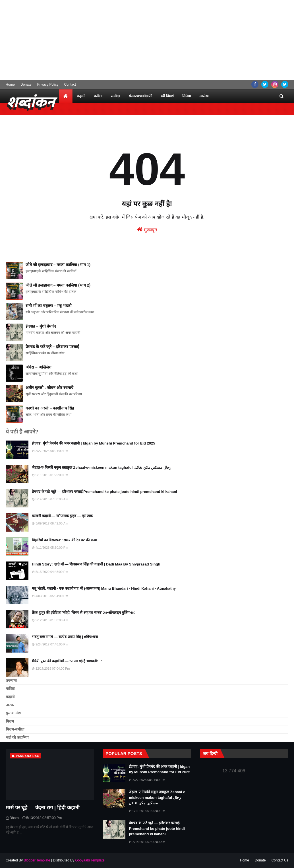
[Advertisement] (147, 40)
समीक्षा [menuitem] (115, 96)
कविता (10, 689)
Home (10, 85)
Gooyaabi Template (90, 860)
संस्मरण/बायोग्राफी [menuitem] (140, 96)
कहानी (10, 697)
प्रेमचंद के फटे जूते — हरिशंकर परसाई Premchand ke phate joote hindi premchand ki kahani (104, 492)
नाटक (10, 705)
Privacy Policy (48, 85)
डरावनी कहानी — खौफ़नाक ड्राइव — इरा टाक (62, 516)
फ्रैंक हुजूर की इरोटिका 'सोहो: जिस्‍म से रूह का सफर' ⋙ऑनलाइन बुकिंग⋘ (83, 613)
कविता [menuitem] (98, 96)
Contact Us (280, 860)
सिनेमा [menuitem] (187, 96)
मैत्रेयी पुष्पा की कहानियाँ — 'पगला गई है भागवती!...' (67, 661)
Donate (26, 85)
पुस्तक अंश (13, 713)
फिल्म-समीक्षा (15, 729)
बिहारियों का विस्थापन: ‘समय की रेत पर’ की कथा (64, 540)
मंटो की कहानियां (17, 738)
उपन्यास (11, 681)
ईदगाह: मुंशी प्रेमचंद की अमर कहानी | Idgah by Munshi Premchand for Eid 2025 (94, 443)
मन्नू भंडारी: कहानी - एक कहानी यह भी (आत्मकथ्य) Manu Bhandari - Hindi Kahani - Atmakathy (104, 588)
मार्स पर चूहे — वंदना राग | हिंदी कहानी (43, 808)
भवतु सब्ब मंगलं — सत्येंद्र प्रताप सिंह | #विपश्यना (65, 637)
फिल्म (10, 721)
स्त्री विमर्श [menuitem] (167, 96)
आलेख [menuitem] (204, 96)
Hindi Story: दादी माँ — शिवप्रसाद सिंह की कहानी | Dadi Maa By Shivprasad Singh (96, 564)
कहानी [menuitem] (81, 96)
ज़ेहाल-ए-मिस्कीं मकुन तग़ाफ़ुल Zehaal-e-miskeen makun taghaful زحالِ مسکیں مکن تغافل (102, 467)
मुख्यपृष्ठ (147, 229)
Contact (70, 85)
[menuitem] (66, 96)
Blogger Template (37, 860)
